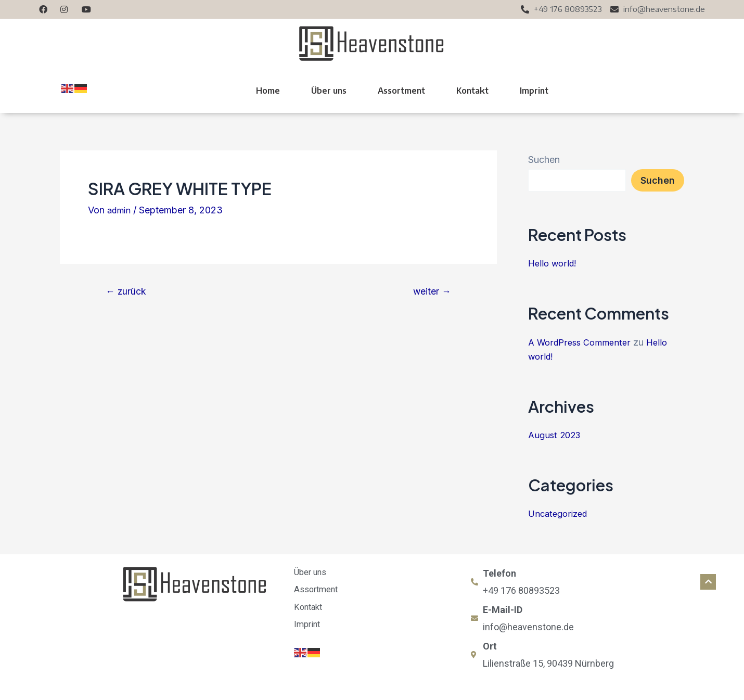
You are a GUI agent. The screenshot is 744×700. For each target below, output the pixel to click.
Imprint (534, 91)
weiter (429, 291)
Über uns (329, 91)
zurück (129, 291)
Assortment (401, 91)
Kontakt (472, 91)
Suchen (544, 160)
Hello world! (554, 263)
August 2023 (556, 435)
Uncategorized (560, 513)
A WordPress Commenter (583, 342)
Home (268, 91)
